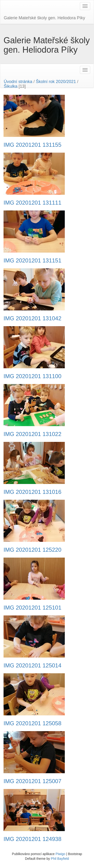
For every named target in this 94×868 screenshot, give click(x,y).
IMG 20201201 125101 (33, 608)
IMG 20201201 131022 (33, 434)
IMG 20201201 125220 (33, 550)
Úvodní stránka (18, 82)
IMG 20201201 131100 (33, 376)
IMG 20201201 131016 (33, 492)
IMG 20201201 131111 (33, 203)
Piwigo (60, 854)
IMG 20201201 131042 (33, 318)
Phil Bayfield (60, 859)
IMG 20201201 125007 (33, 781)
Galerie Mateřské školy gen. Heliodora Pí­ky (44, 18)
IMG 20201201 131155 (33, 145)
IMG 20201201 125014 (33, 666)
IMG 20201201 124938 (33, 839)
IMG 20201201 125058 (33, 723)
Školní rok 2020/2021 (56, 82)
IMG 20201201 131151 (33, 261)
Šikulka (11, 86)
